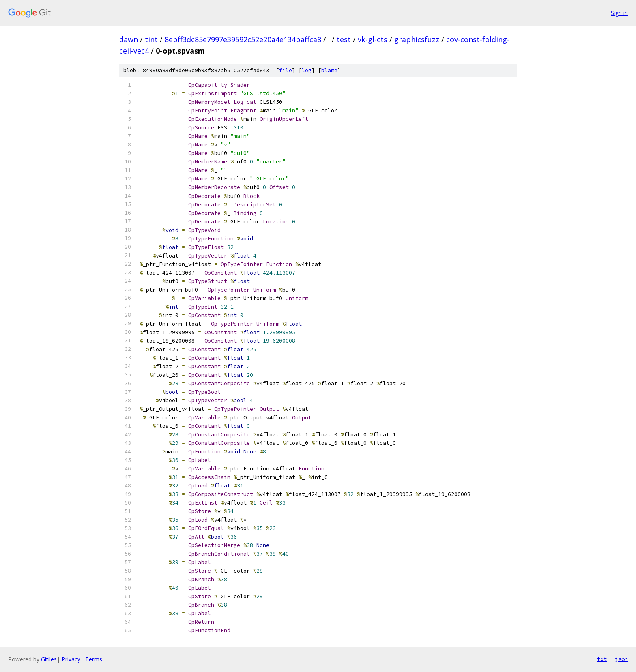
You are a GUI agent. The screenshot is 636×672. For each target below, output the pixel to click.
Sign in (619, 13)
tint (151, 39)
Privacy (71, 659)
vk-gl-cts (373, 39)
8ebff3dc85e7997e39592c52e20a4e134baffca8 (243, 39)
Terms (94, 659)
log (307, 70)
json (621, 659)
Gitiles (49, 659)
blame (329, 70)
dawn (129, 39)
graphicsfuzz (417, 39)
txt (602, 659)
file (286, 70)
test (344, 39)
